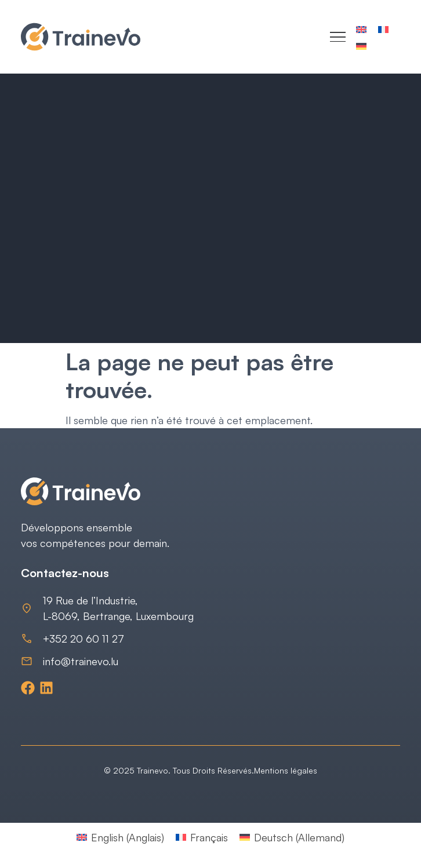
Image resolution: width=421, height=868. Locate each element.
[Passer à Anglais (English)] (120, 837)
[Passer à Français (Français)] (202, 837)
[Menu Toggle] (338, 37)
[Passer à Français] (383, 29)
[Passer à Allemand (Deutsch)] (292, 837)
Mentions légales (286, 770)
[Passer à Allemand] (361, 45)
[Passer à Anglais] (361, 29)
